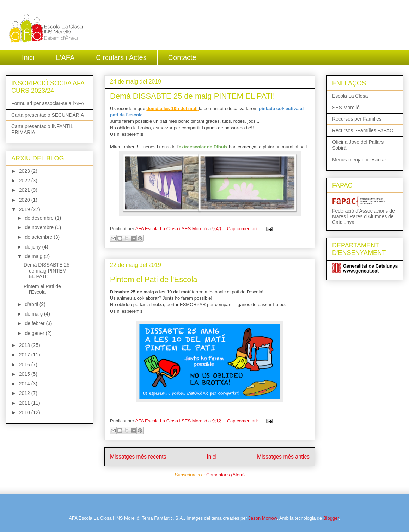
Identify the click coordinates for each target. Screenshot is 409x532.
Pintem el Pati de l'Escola (154, 279)
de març (34, 314)
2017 (25, 355)
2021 (25, 190)
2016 (25, 365)
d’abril (32, 304)
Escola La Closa (350, 96)
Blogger (331, 518)
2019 (25, 209)
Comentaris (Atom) (225, 475)
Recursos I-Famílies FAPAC (363, 130)
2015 (25, 374)
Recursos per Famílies (357, 119)
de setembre (39, 237)
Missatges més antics (283, 457)
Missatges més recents (138, 457)
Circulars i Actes (121, 57)
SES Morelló (346, 108)
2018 (25, 345)
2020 (25, 200)
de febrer (35, 323)
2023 (25, 171)
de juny (33, 247)
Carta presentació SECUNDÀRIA (48, 115)
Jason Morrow (263, 518)
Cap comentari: (243, 229)
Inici (28, 57)
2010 (25, 412)
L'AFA (65, 57)
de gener (35, 333)
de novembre (40, 227)
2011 (25, 403)
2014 (25, 384)
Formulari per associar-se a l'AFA (48, 103)
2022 (25, 181)
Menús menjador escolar (359, 160)
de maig (34, 256)
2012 (25, 393)
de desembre (40, 218)
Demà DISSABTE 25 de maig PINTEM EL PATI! (193, 96)
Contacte (182, 57)
